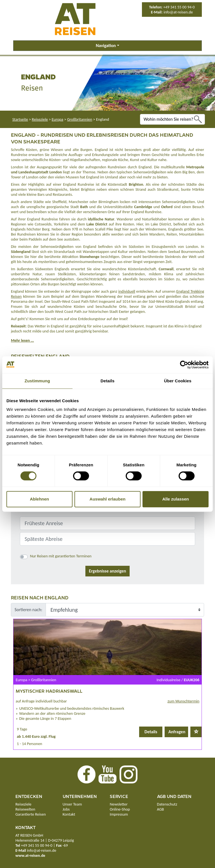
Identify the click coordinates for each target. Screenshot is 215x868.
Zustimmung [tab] (37, 381)
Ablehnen (39, 499)
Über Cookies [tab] (178, 381)
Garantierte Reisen (31, 814)
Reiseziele (40, 119)
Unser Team (72, 804)
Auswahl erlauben (107, 499)
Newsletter (119, 804)
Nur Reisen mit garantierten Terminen (61, 556)
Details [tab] (107, 381)
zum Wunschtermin (183, 701)
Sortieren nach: (28, 610)
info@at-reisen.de (178, 12)
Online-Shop (120, 809)
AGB (161, 809)
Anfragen (177, 732)
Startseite (20, 119)
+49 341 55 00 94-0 (179, 7)
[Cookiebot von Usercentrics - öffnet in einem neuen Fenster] (184, 365)
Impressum (119, 814)
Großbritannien (80, 119)
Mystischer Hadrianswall (49, 691)
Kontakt (69, 814)
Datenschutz (167, 804)
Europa (58, 119)
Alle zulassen (176, 499)
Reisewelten (25, 809)
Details (151, 732)
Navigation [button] (106, 46)
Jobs (66, 809)
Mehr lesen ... (22, 340)
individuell (127, 291)
